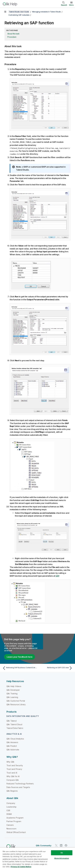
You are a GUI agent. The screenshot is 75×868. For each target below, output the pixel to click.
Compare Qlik (13, 780)
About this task (13, 34)
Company (11, 803)
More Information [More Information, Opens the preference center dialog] (62, 858)
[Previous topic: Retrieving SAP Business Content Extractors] (19, 668)
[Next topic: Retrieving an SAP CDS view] (56, 668)
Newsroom (11, 828)
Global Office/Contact (16, 832)
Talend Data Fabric (15, 728)
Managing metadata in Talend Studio (47, 12)
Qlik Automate (13, 749)
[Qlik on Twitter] (56, 845)
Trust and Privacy (14, 769)
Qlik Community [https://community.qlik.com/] (44, 845)
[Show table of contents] (5, 12)
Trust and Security (15, 765)
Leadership (12, 807)
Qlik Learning (12, 697)
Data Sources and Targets (18, 787)
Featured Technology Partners (20, 783)
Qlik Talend (11, 721)
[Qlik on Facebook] (66, 845)
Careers (10, 825)
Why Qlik (10, 762)
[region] (37, 858)
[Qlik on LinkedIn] (61, 845)
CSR (8, 810)
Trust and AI (12, 773)
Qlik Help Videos (14, 686)
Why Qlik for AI (13, 776)
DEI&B (9, 814)
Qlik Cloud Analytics (15, 739)
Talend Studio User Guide (19, 12)
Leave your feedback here (20, 657)
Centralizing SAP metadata (19, 15)
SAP (57, 576)
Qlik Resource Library (16, 704)
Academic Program (15, 818)
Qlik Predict (12, 746)
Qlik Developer (13, 690)
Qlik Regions (12, 791)
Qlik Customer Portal (16, 701)
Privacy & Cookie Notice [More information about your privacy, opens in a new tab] (21, 867)
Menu (71, 5)
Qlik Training (12, 693)
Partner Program (14, 821)
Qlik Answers (12, 742)
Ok (62, 853)
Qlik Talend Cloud (14, 724)
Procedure (12, 37)
